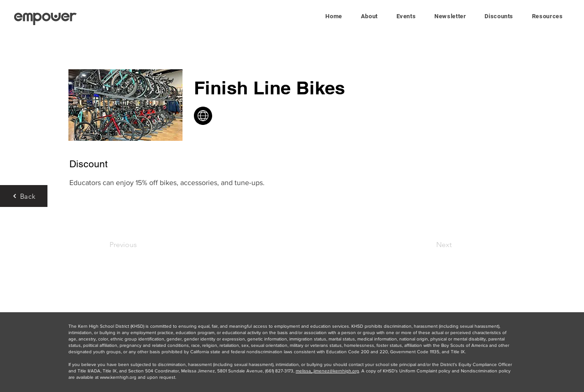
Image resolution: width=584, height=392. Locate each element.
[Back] (24, 196)
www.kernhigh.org (118, 377)
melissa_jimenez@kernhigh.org (327, 371)
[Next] (429, 245)
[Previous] (139, 245)
